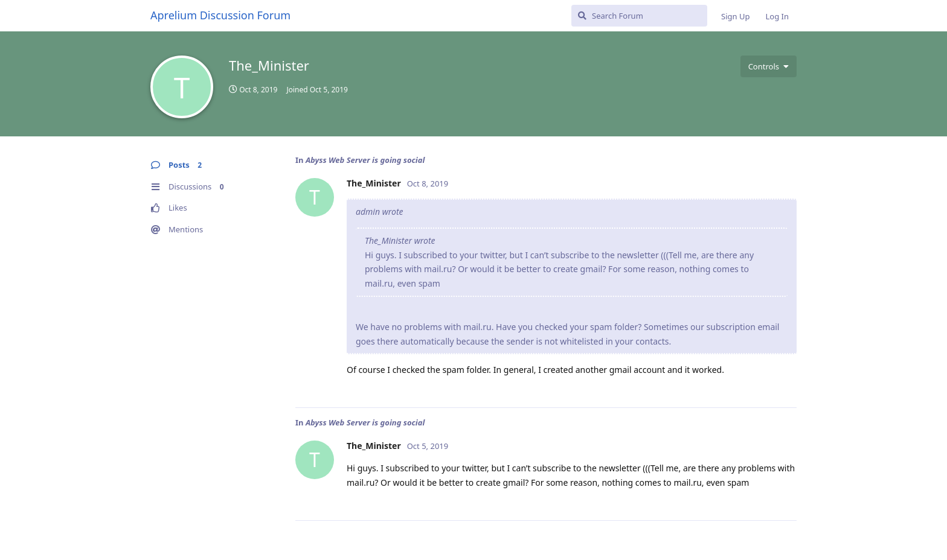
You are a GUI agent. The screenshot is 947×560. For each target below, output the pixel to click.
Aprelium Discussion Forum (220, 15)
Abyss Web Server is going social (365, 160)
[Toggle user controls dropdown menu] (769, 66)
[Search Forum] (639, 16)
